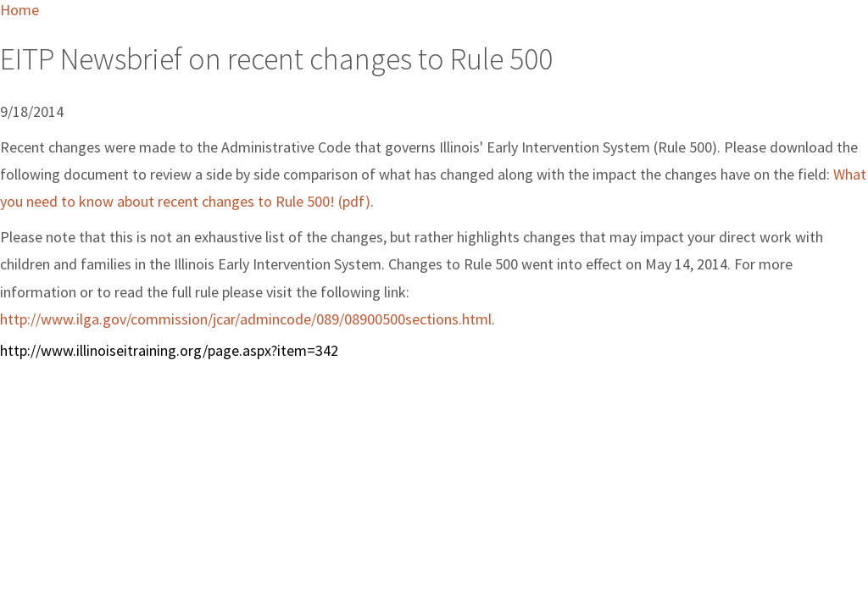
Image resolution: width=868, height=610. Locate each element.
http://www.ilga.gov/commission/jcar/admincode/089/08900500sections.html (246, 319)
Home (19, 10)
